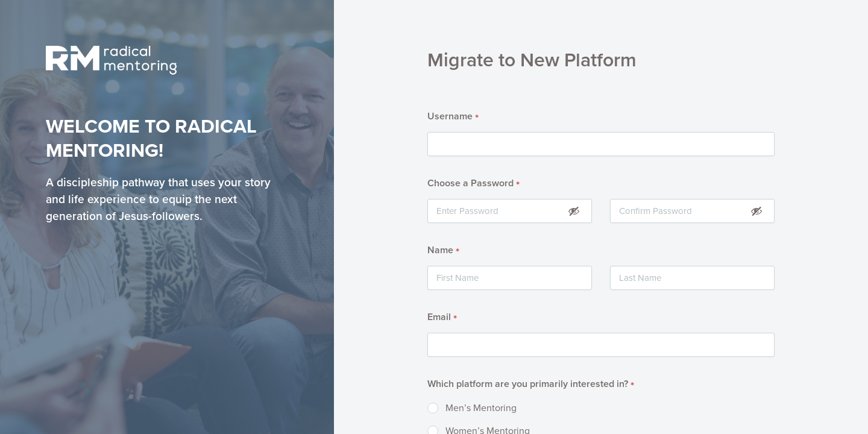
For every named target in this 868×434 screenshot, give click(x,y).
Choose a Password (473, 184)
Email (442, 318)
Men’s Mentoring (481, 408)
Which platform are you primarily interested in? (531, 385)
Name (443, 251)
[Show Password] (574, 211)
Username (453, 117)
